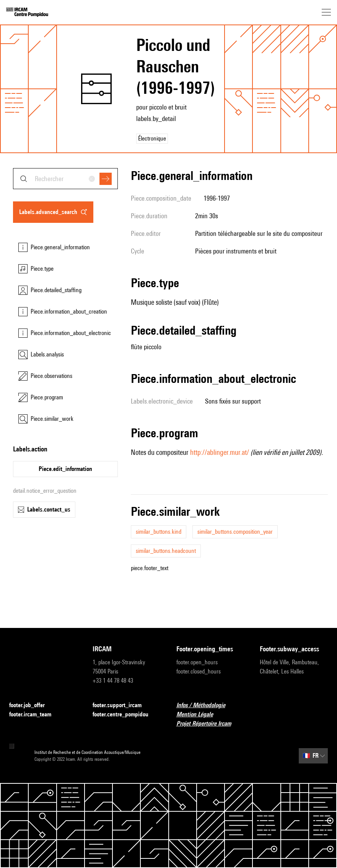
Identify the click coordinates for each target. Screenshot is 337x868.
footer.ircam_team (35, 715)
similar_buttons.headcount (166, 551)
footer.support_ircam (122, 705)
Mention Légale (199, 715)
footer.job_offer (32, 705)
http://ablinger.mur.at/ (220, 452)
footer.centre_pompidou (125, 715)
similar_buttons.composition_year (235, 532)
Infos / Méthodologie (205, 705)
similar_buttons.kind (159, 532)
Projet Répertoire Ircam (208, 724)
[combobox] (65, 179)
